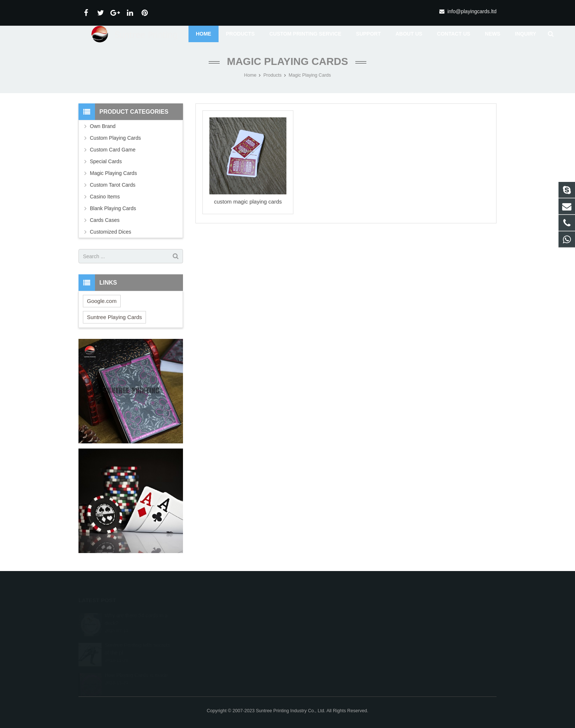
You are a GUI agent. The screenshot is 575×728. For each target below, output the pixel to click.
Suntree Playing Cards (114, 317)
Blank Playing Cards (113, 208)
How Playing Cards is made (136, 667)
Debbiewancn (314, 647)
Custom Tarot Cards (113, 185)
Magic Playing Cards (287, 61)
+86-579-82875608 (319, 626)
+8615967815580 (318, 615)
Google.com (102, 301)
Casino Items (105, 197)
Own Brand (103, 126)
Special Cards (106, 161)
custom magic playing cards (248, 202)
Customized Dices (111, 232)
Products (272, 75)
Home (250, 75)
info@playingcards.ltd (472, 11)
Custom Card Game (113, 150)
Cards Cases (105, 220)
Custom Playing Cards (115, 138)
